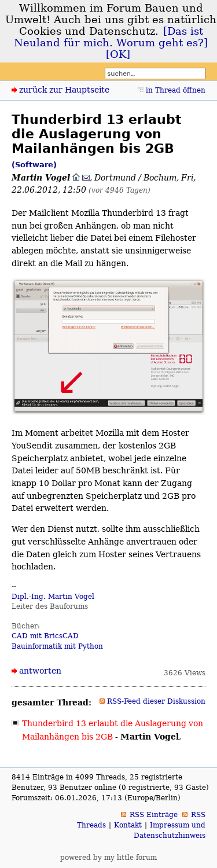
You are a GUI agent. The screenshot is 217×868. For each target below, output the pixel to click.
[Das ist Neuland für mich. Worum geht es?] (111, 37)
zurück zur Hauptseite (64, 90)
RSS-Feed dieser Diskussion (156, 701)
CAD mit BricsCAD (45, 636)
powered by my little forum (108, 858)
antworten (40, 671)
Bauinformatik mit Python (57, 646)
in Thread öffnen (176, 90)
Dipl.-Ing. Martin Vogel (53, 597)
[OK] (118, 54)
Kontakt (128, 825)
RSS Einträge (154, 815)
